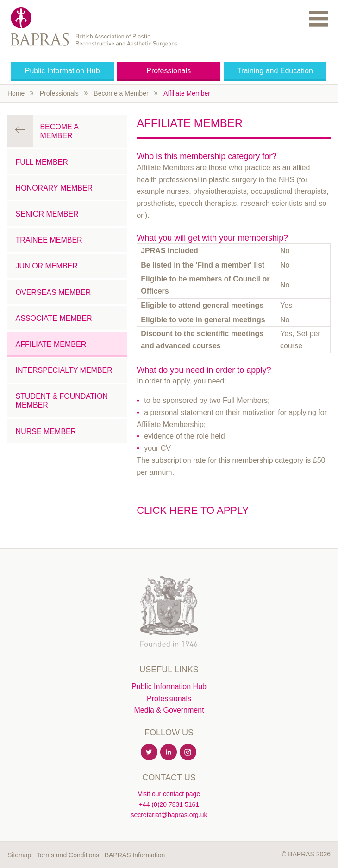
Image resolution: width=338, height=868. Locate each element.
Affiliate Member (187, 93)
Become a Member (121, 93)
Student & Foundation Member (62, 401)
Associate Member (54, 318)
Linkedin (169, 753)
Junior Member (47, 266)
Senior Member (47, 214)
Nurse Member (46, 431)
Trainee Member (49, 240)
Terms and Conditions (68, 855)
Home (16, 93)
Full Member (42, 162)
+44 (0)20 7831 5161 (169, 804)
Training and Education (275, 71)
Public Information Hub (63, 71)
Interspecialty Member (64, 370)
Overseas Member (53, 292)
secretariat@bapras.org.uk (169, 815)
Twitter (150, 753)
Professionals (169, 71)
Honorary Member (54, 188)
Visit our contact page (169, 794)
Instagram (188, 753)
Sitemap (19, 855)
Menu (319, 18)
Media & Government (169, 710)
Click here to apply (193, 510)
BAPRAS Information (135, 855)
